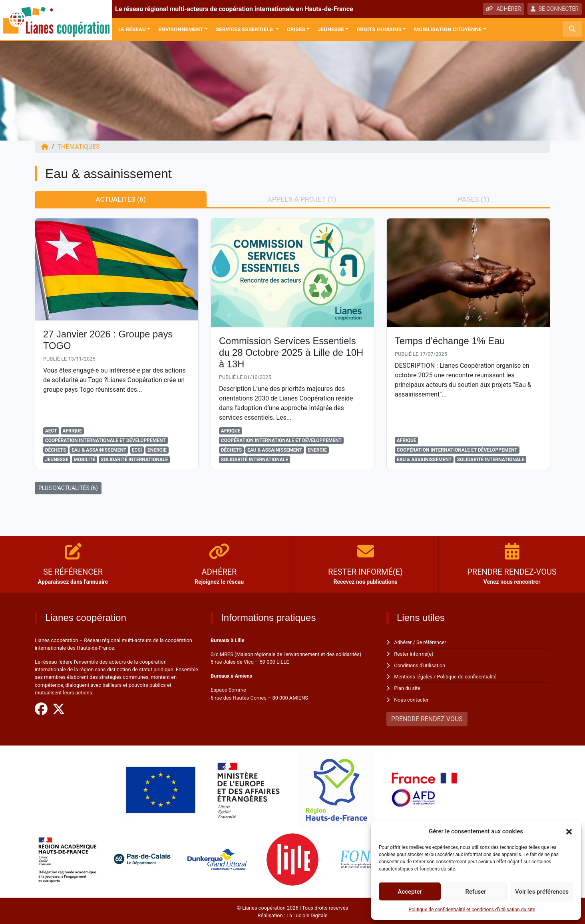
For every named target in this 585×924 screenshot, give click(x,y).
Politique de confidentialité (468, 676)
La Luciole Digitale (307, 914)
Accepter (410, 892)
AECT (51, 431)
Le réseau (132, 29)
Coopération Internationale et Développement (105, 440)
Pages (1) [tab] (474, 199)
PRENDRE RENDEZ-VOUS (427, 717)
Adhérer (403, 642)
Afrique (72, 431)
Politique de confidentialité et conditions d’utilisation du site (472, 910)
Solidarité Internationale (134, 460)
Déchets (56, 450)
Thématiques (79, 147)
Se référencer (432, 642)
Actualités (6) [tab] (120, 199)
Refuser (476, 892)
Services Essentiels (245, 29)
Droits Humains (379, 29)
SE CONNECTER (555, 9)
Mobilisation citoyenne (448, 29)
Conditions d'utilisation (420, 665)
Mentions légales (413, 676)
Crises (296, 29)
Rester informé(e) (414, 653)
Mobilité (85, 460)
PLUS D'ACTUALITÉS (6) (68, 488)
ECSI (137, 450)
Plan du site (407, 687)
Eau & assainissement (99, 450)
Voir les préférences (542, 892)
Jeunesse (331, 29)
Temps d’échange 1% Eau (451, 341)
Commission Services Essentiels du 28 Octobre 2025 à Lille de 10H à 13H (292, 353)
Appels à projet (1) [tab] (302, 199)
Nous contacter (411, 699)
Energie (157, 450)
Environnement (181, 29)
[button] (569, 831)
